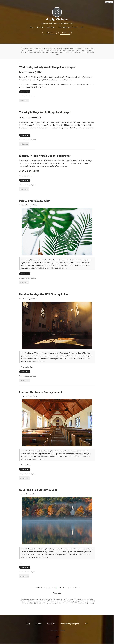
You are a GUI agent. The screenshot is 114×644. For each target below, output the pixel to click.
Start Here (51, 27)
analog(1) (86, 52)
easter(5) (83, 50)
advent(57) (73, 48)
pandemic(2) (59, 52)
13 (68, 587)
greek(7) (78, 50)
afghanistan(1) (79, 52)
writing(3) (39, 52)
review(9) (56, 50)
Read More (25, 92)
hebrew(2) (66, 52)
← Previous (38, 587)
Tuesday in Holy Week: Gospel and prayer (45, 112)
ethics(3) (46, 52)
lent (31, 96)
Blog (32, 27)
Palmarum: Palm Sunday (34, 201)
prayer (34, 96)
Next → (78, 587)
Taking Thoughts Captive (68, 27)
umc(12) (38, 50)
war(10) (44, 50)
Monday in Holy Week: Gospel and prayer (45, 156)
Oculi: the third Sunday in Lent (38, 490)
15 (73, 587)
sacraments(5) (91, 50)
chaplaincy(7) (71, 50)
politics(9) (50, 50)
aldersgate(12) (31, 50)
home (57, 54)
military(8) (63, 50)
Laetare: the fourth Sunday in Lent (41, 392)
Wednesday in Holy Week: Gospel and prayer (47, 67)
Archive (40, 27)
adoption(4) (32, 52)
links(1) (92, 52)
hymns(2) (52, 52)
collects (109, 2)
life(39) (84, 48)
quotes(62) (66, 48)
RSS (83, 27)
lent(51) (79, 48)
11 (63, 587)
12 (66, 587)
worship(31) (90, 48)
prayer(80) (59, 48)
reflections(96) (50, 48)
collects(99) (42, 48)
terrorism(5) (25, 52)
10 (60, 587)
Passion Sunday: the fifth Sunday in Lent (44, 294)
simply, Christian (59, 630)
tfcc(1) (72, 52)
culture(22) (23, 50)
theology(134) (34, 48)
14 (71, 587)
